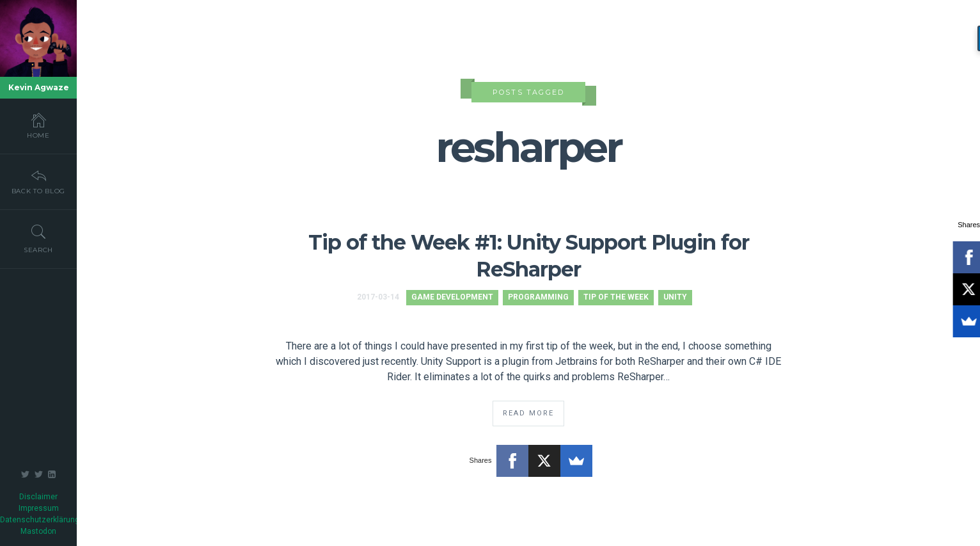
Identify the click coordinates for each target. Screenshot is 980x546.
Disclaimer (38, 497)
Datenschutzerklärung (40, 520)
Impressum (39, 508)
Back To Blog (38, 181)
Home (38, 125)
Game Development (452, 297)
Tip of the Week (616, 297)
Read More (528, 413)
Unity (675, 297)
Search (38, 239)
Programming (538, 297)
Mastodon (38, 531)
